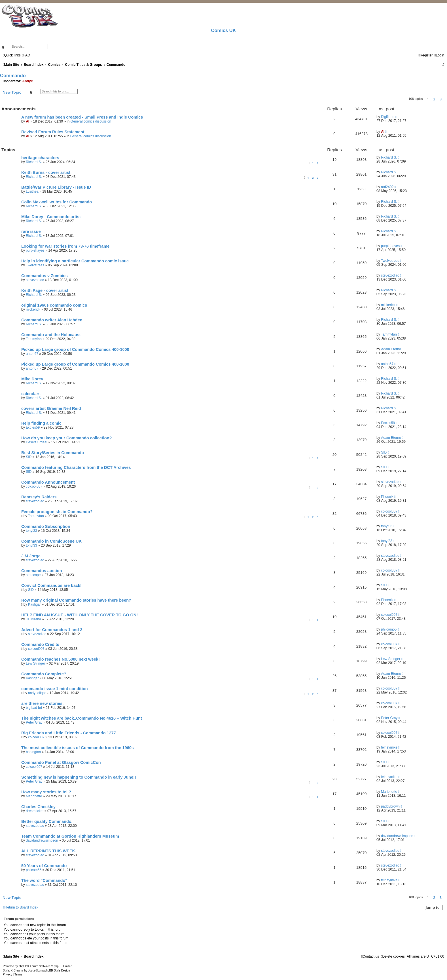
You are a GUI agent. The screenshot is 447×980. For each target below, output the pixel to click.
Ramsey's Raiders (39, 497)
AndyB (28, 81)
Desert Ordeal (36, 442)
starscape (33, 575)
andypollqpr (37, 693)
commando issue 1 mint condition (55, 689)
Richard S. (34, 162)
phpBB (23, 966)
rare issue (31, 231)
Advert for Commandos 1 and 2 (52, 630)
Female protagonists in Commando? (57, 512)
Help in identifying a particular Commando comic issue (75, 261)
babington (33, 752)
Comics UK (223, 30)
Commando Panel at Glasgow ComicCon (61, 762)
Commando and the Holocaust (51, 335)
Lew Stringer (35, 663)
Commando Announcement (48, 482)
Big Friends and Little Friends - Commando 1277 (69, 733)
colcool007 (34, 486)
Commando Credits (40, 644)
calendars (31, 394)
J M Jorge (31, 556)
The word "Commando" (44, 880)
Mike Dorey (32, 379)
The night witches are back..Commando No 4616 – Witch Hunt (82, 718)
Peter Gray (34, 722)
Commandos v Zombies (45, 276)
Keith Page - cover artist (45, 290)
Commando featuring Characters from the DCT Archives (76, 467)
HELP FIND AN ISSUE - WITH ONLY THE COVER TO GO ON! (80, 615)
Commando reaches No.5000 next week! (61, 659)
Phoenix (387, 497)
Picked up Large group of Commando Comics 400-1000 (75, 349)
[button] (446, 99)
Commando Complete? (44, 674)
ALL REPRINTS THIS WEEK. (49, 851)
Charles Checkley (38, 807)
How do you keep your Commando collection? (66, 438)
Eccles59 (33, 427)
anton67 (32, 354)
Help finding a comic (41, 423)
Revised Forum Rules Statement (53, 132)
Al (27, 121)
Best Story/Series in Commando (53, 453)
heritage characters (40, 158)
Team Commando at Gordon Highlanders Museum (70, 836)
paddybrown (390, 806)
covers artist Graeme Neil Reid (51, 408)
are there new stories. (42, 703)
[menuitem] (26, 55)
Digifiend (388, 117)
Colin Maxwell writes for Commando (57, 202)
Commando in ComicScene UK (51, 541)
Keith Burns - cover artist (46, 172)
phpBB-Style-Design (57, 970)
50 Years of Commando (44, 866)
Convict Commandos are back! (51, 585)
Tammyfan (34, 339)
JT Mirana (33, 619)
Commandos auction (42, 571)
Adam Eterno (391, 349)
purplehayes (35, 250)
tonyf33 (31, 531)
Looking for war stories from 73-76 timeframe (65, 246)
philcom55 (389, 629)
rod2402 (387, 187)
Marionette (34, 796)
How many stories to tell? (46, 792)
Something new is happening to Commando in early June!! (79, 777)
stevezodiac (35, 280)
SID (29, 457)
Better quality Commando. (47, 821)
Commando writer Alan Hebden (52, 320)
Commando (13, 75)
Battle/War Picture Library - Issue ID (56, 187)
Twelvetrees (35, 265)
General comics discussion (91, 121)
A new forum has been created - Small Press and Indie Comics (82, 117)
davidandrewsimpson (42, 840)
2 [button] (434, 99)
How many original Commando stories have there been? (76, 600)
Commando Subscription (46, 526)
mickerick (33, 309)
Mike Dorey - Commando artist (51, 217)
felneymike (389, 747)
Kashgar (34, 604)
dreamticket (35, 811)
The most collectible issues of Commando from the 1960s (78, 748)
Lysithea (32, 191)
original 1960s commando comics (54, 305)
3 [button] (441, 99)
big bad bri (34, 708)
